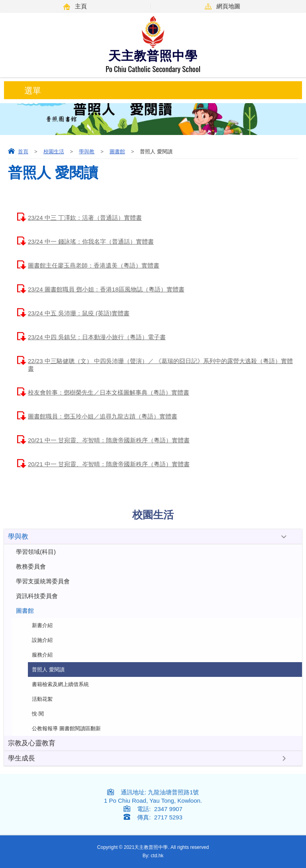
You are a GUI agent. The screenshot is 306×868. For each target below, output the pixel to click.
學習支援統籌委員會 (43, 581)
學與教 (87, 152)
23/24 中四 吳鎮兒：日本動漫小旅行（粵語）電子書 (97, 337)
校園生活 (54, 152)
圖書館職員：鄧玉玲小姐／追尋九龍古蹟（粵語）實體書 (103, 416)
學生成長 (22, 758)
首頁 (23, 152)
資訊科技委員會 (37, 596)
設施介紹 (42, 640)
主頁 (81, 6)
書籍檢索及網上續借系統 (60, 684)
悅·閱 (38, 714)
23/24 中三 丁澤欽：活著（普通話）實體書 (85, 218)
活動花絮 (42, 699)
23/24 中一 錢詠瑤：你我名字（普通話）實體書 (91, 241)
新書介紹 (42, 625)
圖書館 (117, 152)
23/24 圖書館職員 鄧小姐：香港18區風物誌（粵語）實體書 (106, 289)
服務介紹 (42, 655)
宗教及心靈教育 (32, 743)
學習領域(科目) (36, 552)
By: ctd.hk (153, 856)
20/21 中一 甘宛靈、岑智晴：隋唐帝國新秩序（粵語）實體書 (109, 440)
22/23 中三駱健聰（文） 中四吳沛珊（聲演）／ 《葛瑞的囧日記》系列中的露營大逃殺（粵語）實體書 (160, 365)
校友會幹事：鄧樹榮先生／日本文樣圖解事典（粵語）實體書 (109, 392)
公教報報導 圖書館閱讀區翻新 (66, 728)
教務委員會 (31, 566)
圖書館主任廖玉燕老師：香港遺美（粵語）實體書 (94, 265)
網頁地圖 (228, 6)
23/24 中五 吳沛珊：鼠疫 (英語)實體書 (79, 313)
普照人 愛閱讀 (48, 670)
